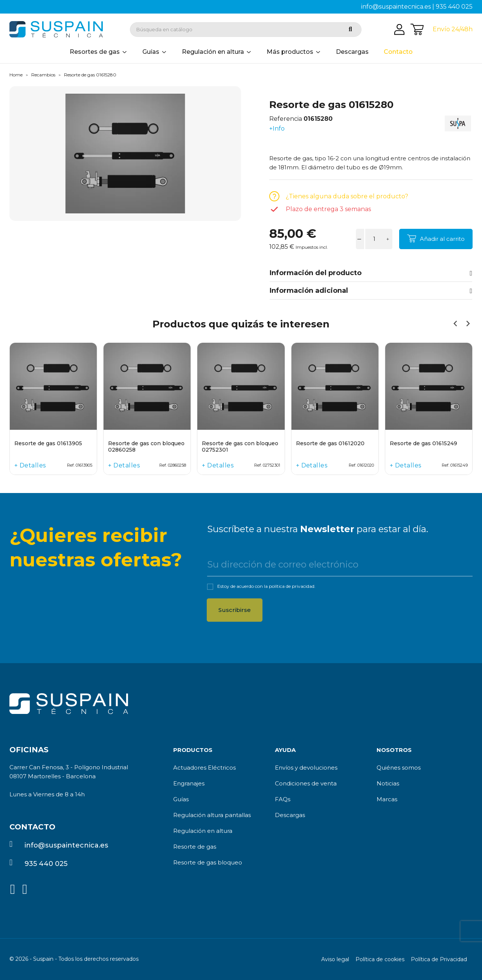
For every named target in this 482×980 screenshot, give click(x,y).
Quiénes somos (399, 768)
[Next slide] (468, 324)
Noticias (388, 783)
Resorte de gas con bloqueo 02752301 (240, 447)
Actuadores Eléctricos (204, 768)
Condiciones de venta (306, 783)
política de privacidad (292, 586)
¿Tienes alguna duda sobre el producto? (347, 196)
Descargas (290, 815)
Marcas (387, 799)
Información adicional (371, 291)
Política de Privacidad (439, 959)
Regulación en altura (203, 831)
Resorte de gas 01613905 (48, 444)
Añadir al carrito (442, 239)
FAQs (283, 799)
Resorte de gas (195, 847)
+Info (277, 129)
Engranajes (189, 783)
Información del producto (371, 273)
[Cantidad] (374, 239)
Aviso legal (335, 959)
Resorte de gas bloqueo (208, 862)
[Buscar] (246, 30)
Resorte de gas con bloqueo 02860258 (146, 447)
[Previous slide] (455, 324)
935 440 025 (454, 7)
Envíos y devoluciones (306, 768)
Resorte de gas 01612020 (330, 444)
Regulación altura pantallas (212, 815)
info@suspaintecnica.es (396, 7)
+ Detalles (30, 465)
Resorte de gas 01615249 (423, 444)
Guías (181, 799)
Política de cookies (380, 959)
